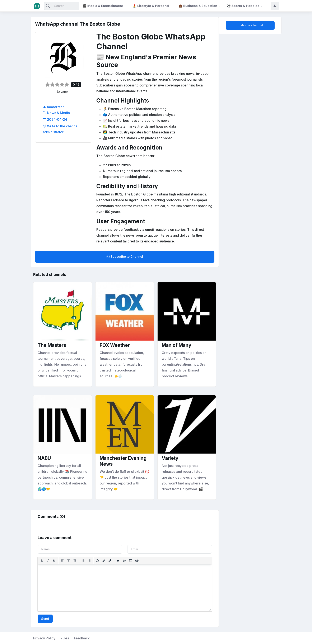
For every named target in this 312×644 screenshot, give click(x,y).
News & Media (56, 113)
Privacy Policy (44, 638)
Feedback (82, 638)
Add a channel (250, 25)
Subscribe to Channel (125, 257)
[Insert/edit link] (104, 561)
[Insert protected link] (110, 561)
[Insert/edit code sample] (124, 561)
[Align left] (62, 561)
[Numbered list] (89, 561)
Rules (65, 638)
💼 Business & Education (198, 6)
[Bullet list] (83, 561)
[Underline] (54, 561)
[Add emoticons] (97, 561)
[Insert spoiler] (131, 561)
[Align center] (69, 561)
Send (45, 619)
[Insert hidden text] (137, 561)
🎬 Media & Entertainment (103, 6)
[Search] (62, 6)
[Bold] (42, 561)
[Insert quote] (118, 561)
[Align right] (75, 561)
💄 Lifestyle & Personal (151, 6)
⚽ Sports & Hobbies (243, 6)
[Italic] (48, 561)
